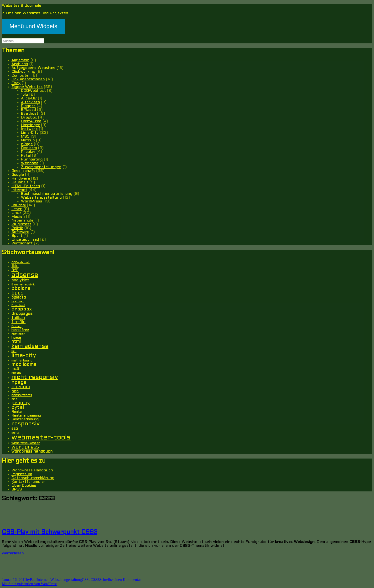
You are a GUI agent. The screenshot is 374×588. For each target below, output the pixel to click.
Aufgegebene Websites (33, 68)
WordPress (32, 201)
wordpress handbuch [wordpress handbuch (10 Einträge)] (32, 452)
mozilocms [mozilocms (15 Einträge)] (24, 365)
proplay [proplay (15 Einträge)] (21, 403)
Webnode (30, 163)
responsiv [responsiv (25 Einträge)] (26, 424)
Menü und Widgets (33, 26)
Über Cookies (24, 486)
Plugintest (21, 224)
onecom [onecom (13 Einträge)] (21, 387)
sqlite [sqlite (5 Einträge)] (16, 433)
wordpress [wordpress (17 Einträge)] (25, 447)
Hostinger (30, 125)
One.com (29, 148)
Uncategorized (25, 240)
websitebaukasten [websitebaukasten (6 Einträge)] (26, 443)
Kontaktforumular (29, 482)
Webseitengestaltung (41, 198)
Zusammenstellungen (41, 167)
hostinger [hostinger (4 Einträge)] (18, 334)
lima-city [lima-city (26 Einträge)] (24, 356)
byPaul (31, 580)
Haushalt (20, 182)
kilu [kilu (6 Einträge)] (14, 351)
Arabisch (20, 64)
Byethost (30, 114)
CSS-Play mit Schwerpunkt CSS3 (50, 532)
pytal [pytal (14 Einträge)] (18, 407)
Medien (18, 217)
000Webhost (33, 91)
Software (20, 232)
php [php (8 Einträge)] (15, 391)
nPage (27, 144)
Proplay (28, 152)
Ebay (16, 83)
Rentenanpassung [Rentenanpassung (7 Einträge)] (26, 416)
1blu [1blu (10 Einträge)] (15, 266)
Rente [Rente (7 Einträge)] (17, 412)
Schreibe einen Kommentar (120, 580)
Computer (21, 75)
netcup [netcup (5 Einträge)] (16, 373)
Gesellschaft (23, 171)
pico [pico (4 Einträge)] (14, 399)
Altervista (30, 102)
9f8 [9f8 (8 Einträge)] (15, 270)
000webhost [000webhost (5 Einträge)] (21, 263)
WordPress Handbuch (32, 470)
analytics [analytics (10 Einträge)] (20, 280)
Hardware (21, 178)
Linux (16, 213)
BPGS (17, 489)
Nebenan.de (22, 220)
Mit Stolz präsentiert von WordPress (30, 584)
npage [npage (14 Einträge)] (19, 382)
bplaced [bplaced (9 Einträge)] (19, 297)
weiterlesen (13, 553)
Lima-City (30, 133)
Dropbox (29, 117)
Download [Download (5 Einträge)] (18, 305)
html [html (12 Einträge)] (16, 342)
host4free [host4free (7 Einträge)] (20, 330)
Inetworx (29, 129)
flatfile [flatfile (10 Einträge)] (18, 322)
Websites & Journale (22, 6)
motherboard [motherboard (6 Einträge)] (22, 361)
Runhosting (32, 159)
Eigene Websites (27, 87)
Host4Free (31, 121)
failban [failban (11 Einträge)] (18, 318)
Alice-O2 (29, 98)
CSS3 (95, 580)
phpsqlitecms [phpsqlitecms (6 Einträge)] (22, 395)
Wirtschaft (22, 243)
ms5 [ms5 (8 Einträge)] (15, 369)
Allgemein (20, 60)
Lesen (17, 209)
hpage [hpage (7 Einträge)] (16, 338)
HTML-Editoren (26, 186)
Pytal (26, 156)
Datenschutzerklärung (33, 478)
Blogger (28, 106)
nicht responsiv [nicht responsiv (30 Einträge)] (35, 377)
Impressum (22, 474)
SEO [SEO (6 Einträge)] (15, 429)
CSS (85, 580)
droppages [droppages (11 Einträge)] (22, 314)
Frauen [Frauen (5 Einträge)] (16, 326)
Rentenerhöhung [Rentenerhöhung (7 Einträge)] (25, 420)
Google (18, 175)
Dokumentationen (28, 79)
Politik (17, 228)
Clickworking (23, 72)
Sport (17, 236)
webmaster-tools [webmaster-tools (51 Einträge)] (41, 438)
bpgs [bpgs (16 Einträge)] (17, 293)
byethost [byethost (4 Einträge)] (18, 302)
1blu (25, 95)
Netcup (28, 140)
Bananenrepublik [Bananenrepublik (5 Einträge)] (23, 285)
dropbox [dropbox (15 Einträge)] (22, 309)
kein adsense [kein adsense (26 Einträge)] (30, 346)
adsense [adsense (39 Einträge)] (25, 275)
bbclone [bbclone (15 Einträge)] (21, 289)
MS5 (25, 137)
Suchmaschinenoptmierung (47, 194)
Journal (19, 205)
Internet (19, 190)
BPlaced (29, 110)
